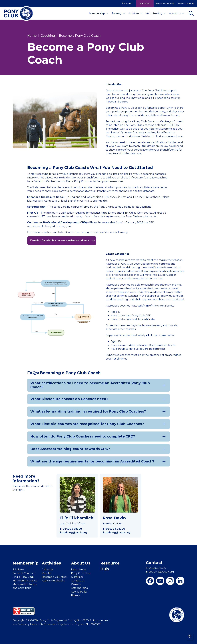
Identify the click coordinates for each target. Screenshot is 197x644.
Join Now (18, 569)
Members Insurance (25, 581)
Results (46, 573)
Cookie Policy (79, 592)
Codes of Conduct (24, 573)
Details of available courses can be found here (63, 241)
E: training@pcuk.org (73, 533)
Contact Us (78, 581)
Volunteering (156, 13)
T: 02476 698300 (71, 529)
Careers (76, 584)
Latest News (79, 569)
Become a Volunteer (55, 577)
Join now (145, 4)
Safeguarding (80, 588)
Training (118, 13)
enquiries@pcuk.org (160, 572)
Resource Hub (186, 4)
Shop (127, 4)
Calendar (47, 569)
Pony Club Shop (81, 573)
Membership (99, 13)
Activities (136, 13)
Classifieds (77, 577)
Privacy (76, 595)
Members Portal (165, 4)
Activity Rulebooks (53, 581)
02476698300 (156, 568)
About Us (177, 13)
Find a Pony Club (23, 577)
